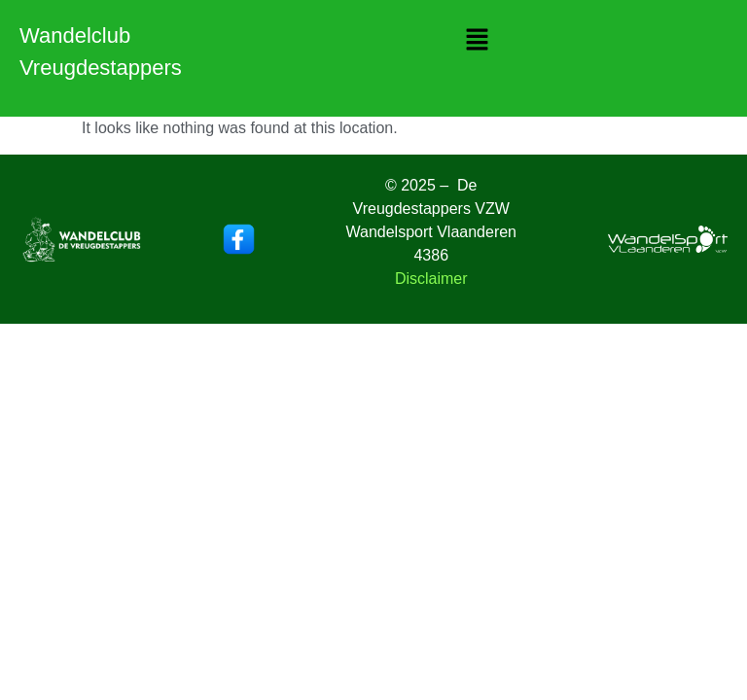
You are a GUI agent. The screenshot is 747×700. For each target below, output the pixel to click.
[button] (477, 41)
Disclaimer (431, 279)
